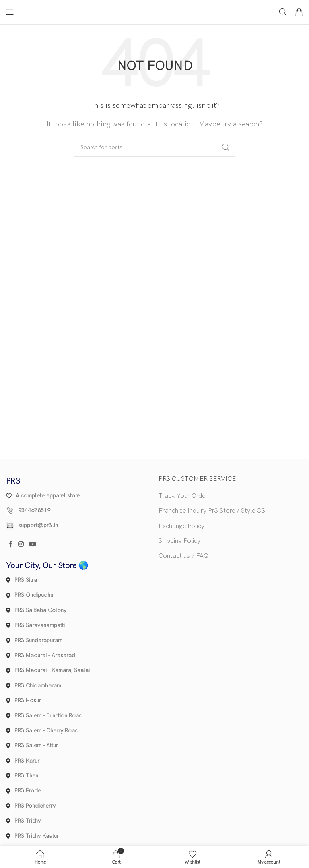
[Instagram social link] (21, 545)
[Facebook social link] (11, 545)
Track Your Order (183, 496)
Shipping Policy (179, 541)
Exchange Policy (181, 526)
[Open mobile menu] (10, 12)
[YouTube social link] (33, 545)
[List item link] (78, 511)
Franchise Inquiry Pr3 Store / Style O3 (212, 511)
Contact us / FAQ (183, 556)
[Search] (283, 12)
